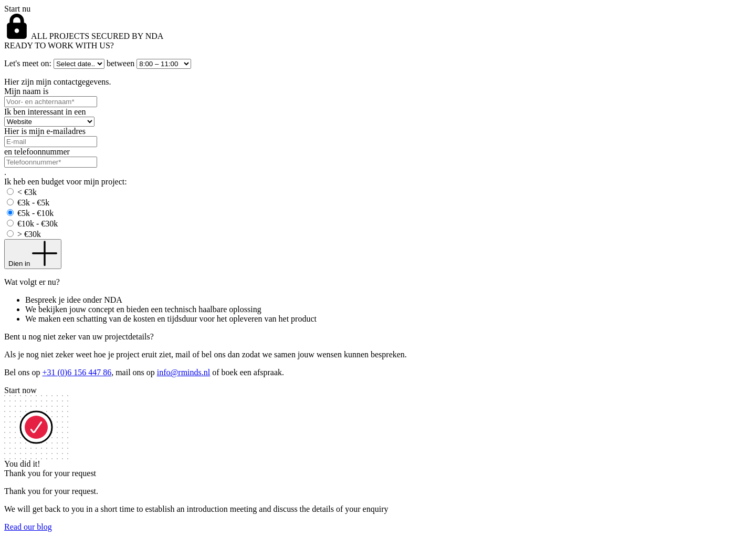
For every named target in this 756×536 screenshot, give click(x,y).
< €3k (27, 192)
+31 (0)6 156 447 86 (77, 372)
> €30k (29, 234)
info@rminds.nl (183, 372)
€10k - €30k (38, 224)
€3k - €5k (33, 203)
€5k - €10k (35, 213)
